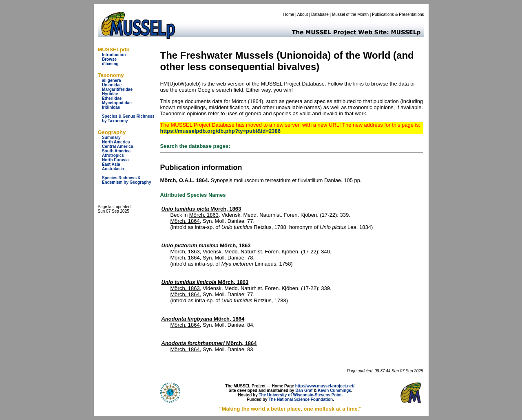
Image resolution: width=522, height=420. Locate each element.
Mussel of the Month (350, 14)
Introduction (114, 55)
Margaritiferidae (117, 89)
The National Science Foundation (301, 399)
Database (320, 14)
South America (116, 151)
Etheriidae (112, 98)
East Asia (111, 164)
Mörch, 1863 (201, 209)
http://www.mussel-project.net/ (325, 386)
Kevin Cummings (334, 390)
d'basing (110, 64)
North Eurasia (115, 160)
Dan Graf (304, 390)
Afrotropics (113, 155)
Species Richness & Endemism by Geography (127, 180)
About (303, 14)
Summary (111, 137)
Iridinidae (111, 107)
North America (116, 142)
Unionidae (112, 85)
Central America (117, 146)
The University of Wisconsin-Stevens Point (300, 395)
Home (289, 14)
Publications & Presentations (398, 14)
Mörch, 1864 (185, 221)
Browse (109, 59)
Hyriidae (110, 94)
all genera (112, 80)
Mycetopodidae (117, 103)
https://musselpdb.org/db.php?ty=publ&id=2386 (220, 131)
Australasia (113, 169)
